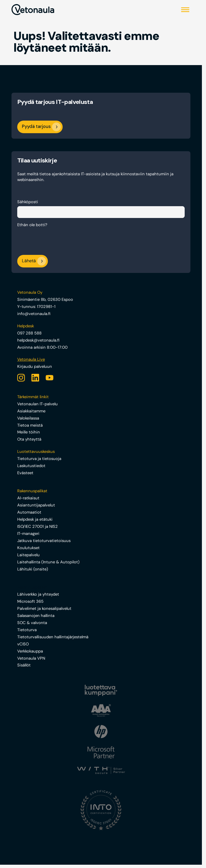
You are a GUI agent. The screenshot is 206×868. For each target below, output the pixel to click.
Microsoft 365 (30, 601)
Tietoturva (27, 630)
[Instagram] (21, 378)
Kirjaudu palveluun (35, 366)
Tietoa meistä (30, 425)
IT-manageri (28, 534)
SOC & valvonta (32, 623)
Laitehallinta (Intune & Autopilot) (48, 562)
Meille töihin (29, 432)
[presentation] (59, 240)
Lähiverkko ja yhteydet (38, 594)
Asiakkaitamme (31, 411)
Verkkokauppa (30, 651)
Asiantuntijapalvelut (36, 505)
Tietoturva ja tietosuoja (39, 459)
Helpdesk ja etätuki (35, 519)
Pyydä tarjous (36, 126)
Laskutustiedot (31, 466)
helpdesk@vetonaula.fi (38, 340)
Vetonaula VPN (31, 658)
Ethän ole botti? (32, 225)
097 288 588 (29, 333)
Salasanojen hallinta (36, 616)
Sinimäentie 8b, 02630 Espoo (45, 299)
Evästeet (25, 473)
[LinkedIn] (35, 378)
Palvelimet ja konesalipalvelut (44, 608)
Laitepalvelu (28, 555)
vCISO (23, 644)
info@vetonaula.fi (34, 314)
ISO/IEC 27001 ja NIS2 (37, 526)
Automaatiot (29, 512)
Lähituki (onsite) (33, 569)
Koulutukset (28, 548)
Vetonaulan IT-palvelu (37, 404)
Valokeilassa (28, 418)
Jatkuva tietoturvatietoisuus (44, 541)
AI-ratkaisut (28, 498)
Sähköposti (28, 202)
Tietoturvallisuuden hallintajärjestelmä (53, 637)
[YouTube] (50, 378)
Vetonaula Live (31, 359)
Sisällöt (24, 665)
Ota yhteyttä (29, 439)
